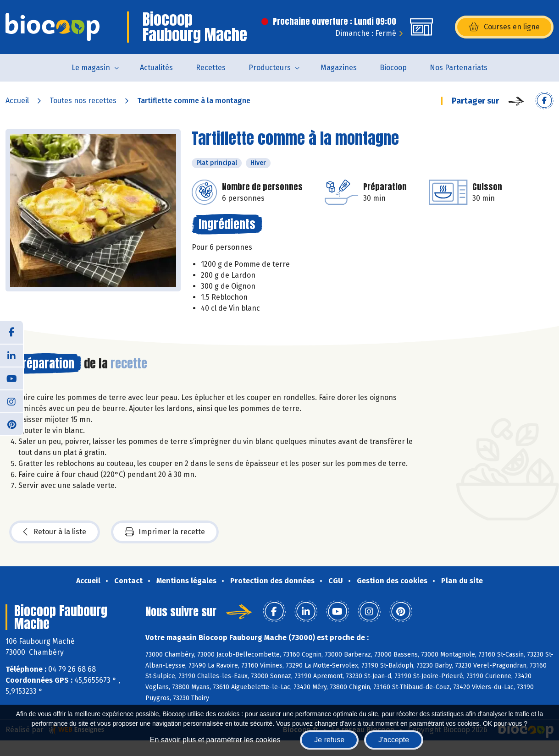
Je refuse (329, 740)
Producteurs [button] (270, 68)
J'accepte (394, 740)
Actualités (156, 68)
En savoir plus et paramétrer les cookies (215, 740)
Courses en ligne (504, 27)
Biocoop (393, 68)
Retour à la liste (55, 532)
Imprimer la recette (165, 532)
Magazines (339, 68)
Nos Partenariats (459, 68)
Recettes (211, 68)
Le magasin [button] (91, 68)
